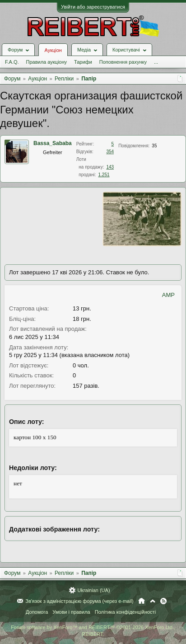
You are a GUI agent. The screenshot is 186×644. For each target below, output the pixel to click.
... (156, 62)
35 (154, 146)
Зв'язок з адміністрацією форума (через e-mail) (79, 601)
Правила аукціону (46, 62)
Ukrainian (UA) (93, 590)
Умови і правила (71, 612)
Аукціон (53, 50)
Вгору (153, 601)
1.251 (104, 175)
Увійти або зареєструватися (93, 7)
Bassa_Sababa (53, 143)
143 (110, 167)
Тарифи (83, 62)
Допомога (37, 612)
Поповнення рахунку (123, 62)
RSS (163, 601)
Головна (142, 601)
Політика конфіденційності (125, 612)
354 (110, 152)
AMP (168, 295)
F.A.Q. (12, 62)
